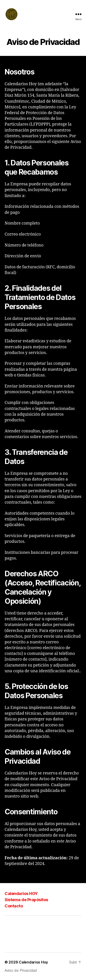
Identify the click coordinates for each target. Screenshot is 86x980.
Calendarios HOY (21, 894)
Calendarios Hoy (33, 962)
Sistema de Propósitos (26, 900)
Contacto (14, 906)
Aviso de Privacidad (21, 970)
